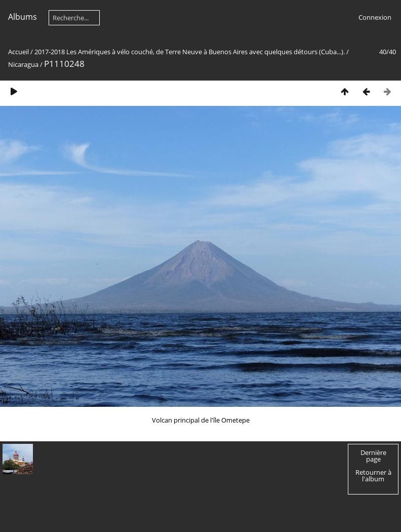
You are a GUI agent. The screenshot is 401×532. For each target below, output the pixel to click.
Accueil (18, 52)
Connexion (375, 17)
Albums (23, 17)
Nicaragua (23, 64)
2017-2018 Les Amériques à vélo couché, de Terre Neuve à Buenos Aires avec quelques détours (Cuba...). (190, 52)
